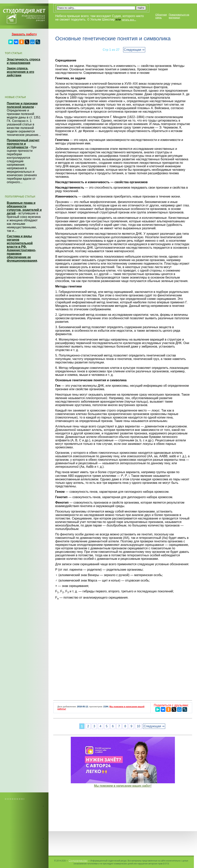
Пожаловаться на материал (179, 16)
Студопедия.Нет (78, 860)
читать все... (129, 20)
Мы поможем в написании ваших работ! (123, 786)
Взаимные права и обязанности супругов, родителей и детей (24, 208)
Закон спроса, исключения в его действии (20, 72)
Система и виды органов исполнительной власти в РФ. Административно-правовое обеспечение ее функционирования (22, 248)
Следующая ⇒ (134, 50)
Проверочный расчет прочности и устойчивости (23, 144)
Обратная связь (161, 16)
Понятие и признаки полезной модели (22, 105)
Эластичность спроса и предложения (23, 61)
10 (138, 726)
